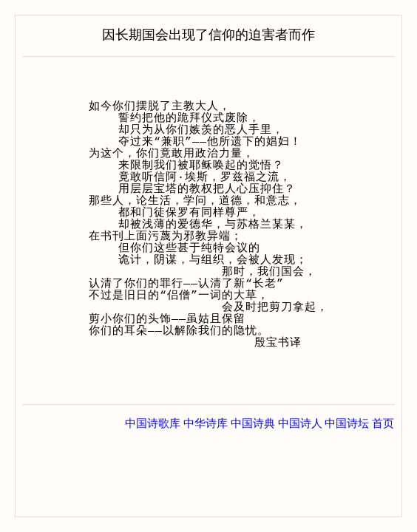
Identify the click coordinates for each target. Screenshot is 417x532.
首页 (383, 423)
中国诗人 (300, 423)
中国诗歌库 (153, 423)
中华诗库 (206, 423)
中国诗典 (253, 423)
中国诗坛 (347, 423)
